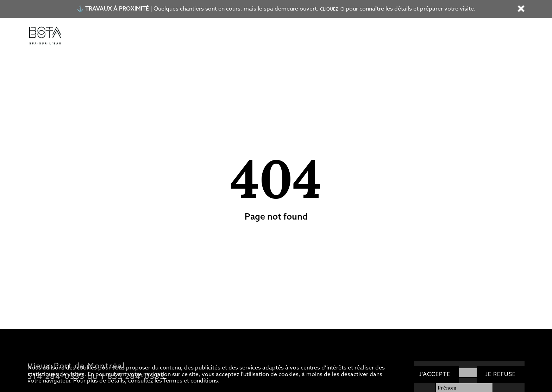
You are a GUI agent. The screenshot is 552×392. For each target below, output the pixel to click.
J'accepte (435, 374)
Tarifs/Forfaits (105, 36)
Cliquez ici (332, 9)
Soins (191, 36)
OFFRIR (372, 36)
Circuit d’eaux (153, 36)
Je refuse (501, 374)
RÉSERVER (410, 36)
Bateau (261, 36)
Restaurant (225, 36)
